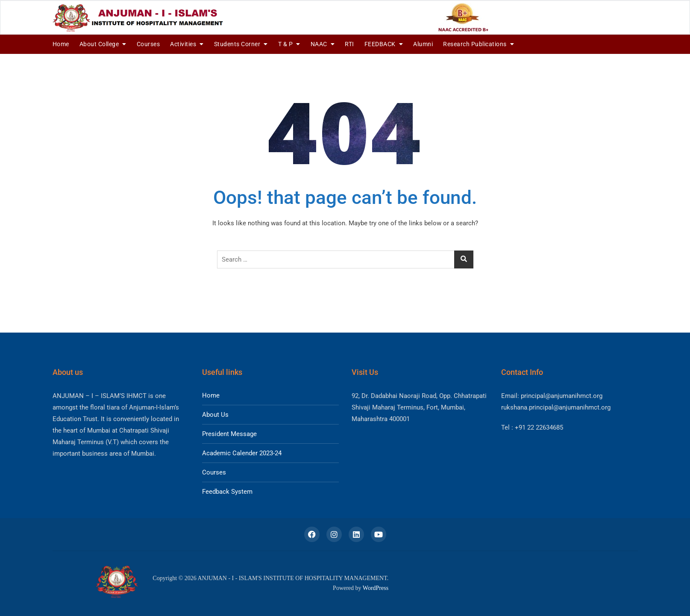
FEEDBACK (380, 44)
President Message (229, 434)
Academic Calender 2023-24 (242, 453)
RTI (349, 44)
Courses (148, 44)
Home (61, 44)
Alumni (423, 44)
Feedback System (227, 492)
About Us (215, 415)
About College (99, 44)
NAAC (319, 44)
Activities (183, 44)
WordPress (376, 588)
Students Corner (237, 44)
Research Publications (475, 44)
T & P (286, 44)
